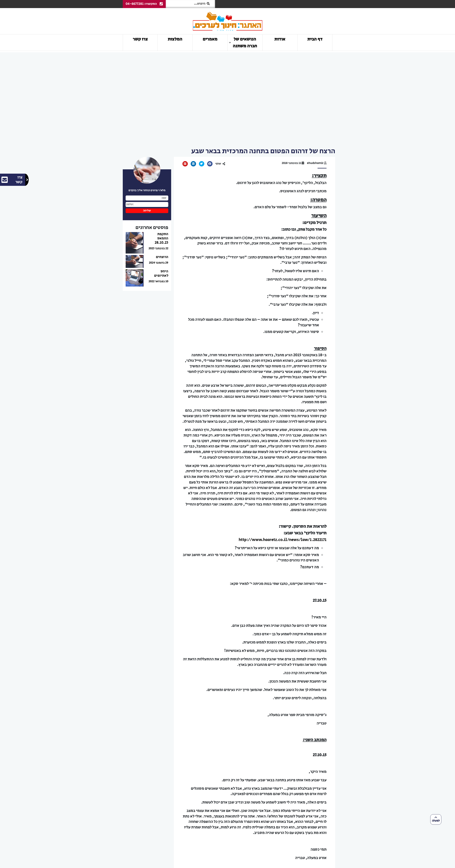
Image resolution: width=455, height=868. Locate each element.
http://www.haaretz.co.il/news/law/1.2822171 (283, 540)
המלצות (175, 39)
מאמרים (210, 39)
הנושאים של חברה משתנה (245, 43)
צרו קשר (140, 39)
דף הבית (315, 39)
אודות (280, 39)
